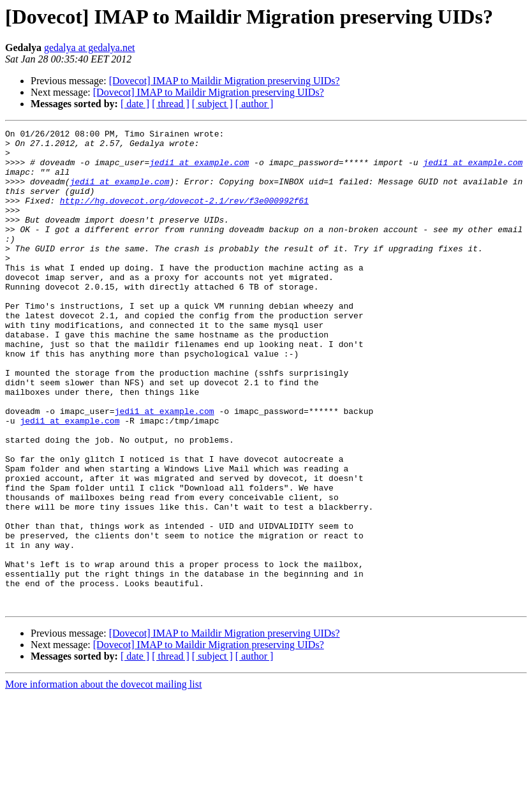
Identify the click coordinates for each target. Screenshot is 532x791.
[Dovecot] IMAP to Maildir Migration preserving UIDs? (225, 81)
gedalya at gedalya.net (90, 48)
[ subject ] (212, 104)
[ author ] (255, 104)
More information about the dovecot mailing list (103, 780)
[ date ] (135, 104)
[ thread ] (171, 104)
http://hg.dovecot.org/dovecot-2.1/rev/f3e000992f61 (184, 216)
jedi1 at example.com (199, 170)
